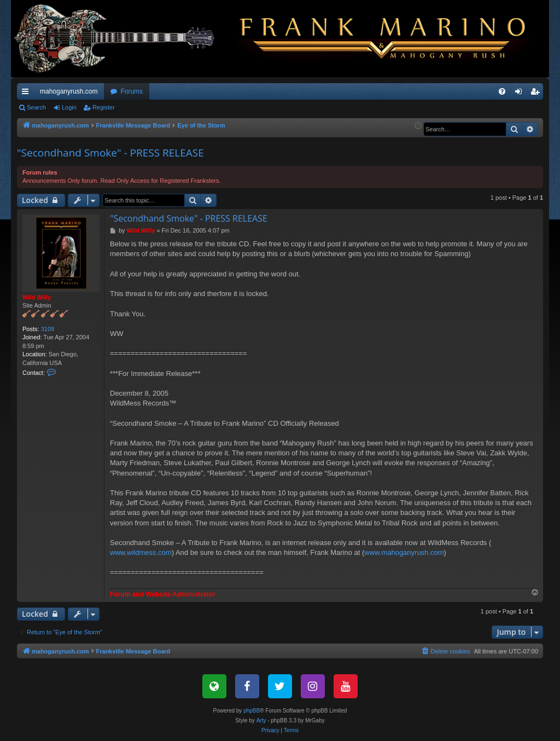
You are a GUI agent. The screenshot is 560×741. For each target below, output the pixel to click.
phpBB (252, 711)
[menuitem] (502, 91)
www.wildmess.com (141, 552)
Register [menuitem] (537, 94)
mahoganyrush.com (69, 91)
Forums (132, 91)
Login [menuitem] (521, 94)
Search (36, 107)
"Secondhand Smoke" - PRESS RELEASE (110, 153)
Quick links (27, 94)
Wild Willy (37, 297)
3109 (48, 329)
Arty (261, 720)
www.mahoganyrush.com (404, 552)
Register (104, 107)
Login (69, 107)
